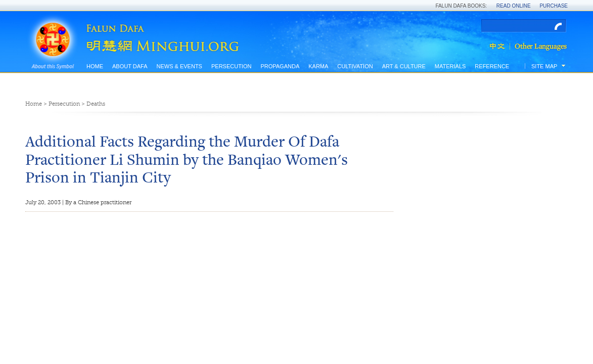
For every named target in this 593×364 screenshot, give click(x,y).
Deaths (96, 104)
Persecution (231, 66)
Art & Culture (404, 66)
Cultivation (355, 66)
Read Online (514, 6)
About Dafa (130, 66)
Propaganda (280, 66)
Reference (492, 66)
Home (95, 66)
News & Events (179, 66)
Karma (318, 66)
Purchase (554, 6)
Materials (450, 66)
